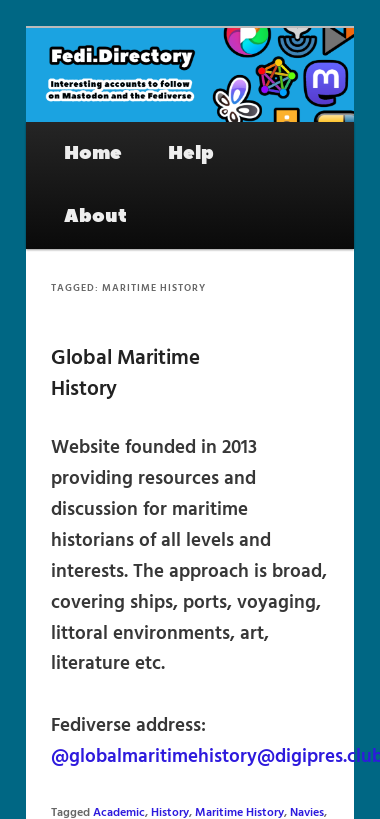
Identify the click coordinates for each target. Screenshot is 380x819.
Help (191, 153)
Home (93, 153)
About (95, 216)
